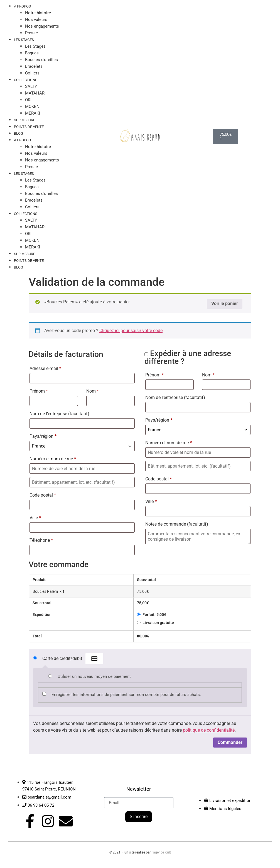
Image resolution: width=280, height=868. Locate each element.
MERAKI (33, 247)
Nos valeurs (36, 20)
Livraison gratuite (158, 623)
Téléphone (41, 540)
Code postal (43, 495)
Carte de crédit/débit (73, 659)
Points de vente (29, 127)
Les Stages (35, 46)
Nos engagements (42, 26)
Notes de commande (177, 524)
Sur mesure (24, 254)
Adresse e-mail (45, 368)
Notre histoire (38, 13)
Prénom (39, 391)
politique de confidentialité (209, 730)
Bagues (32, 53)
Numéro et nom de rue (53, 459)
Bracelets (34, 66)
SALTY (31, 86)
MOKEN (32, 107)
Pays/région (43, 436)
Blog (19, 133)
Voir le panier (225, 304)
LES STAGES (24, 40)
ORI (28, 100)
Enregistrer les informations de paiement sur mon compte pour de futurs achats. (126, 695)
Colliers (32, 207)
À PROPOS (22, 140)
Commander (230, 742)
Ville (35, 518)
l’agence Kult (161, 850)
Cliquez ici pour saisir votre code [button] (131, 331)
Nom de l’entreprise (59, 414)
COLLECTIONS (26, 80)
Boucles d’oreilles (41, 60)
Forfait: (154, 615)
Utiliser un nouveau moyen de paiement (94, 677)
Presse (31, 167)
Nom (93, 391)
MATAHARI (35, 93)
